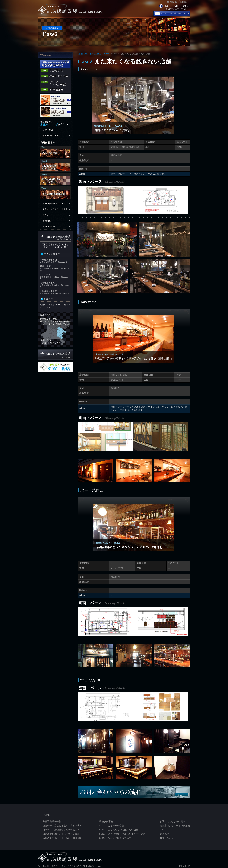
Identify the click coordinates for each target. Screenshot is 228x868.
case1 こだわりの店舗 (112, 826)
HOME (46, 815)
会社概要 (164, 834)
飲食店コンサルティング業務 (175, 826)
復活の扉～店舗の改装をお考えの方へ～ (64, 826)
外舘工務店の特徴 (52, 821)
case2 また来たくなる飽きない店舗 (119, 830)
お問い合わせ (167, 838)
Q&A (162, 830)
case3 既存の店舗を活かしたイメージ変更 (122, 834)
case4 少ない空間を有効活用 (115, 838)
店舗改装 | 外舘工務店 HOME (94, 54)
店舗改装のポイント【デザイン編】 (61, 834)
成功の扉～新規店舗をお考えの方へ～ (63, 830)
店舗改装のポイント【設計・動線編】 (63, 838)
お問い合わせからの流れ (173, 821)
